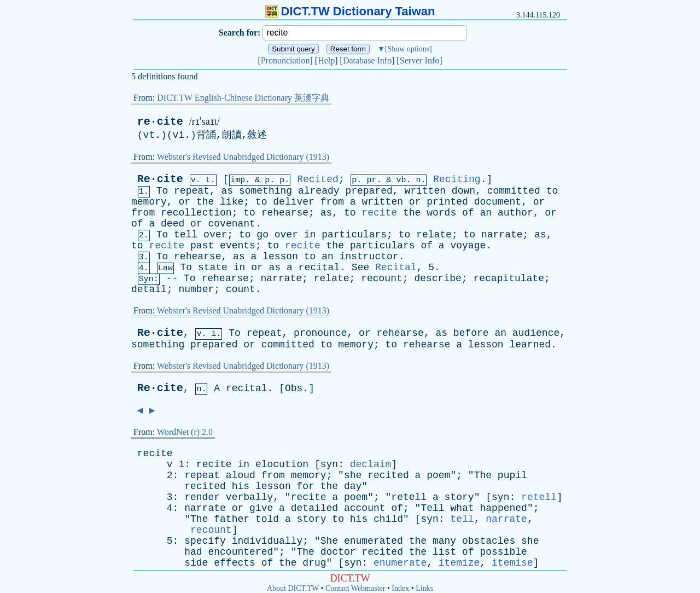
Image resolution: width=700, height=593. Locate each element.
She (329, 541)
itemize (459, 563)
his (241, 486)
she (353, 475)
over (215, 235)
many (444, 541)
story (459, 497)
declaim (371, 464)
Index (400, 588)
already (319, 191)
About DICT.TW (293, 588)
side (196, 563)
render (202, 497)
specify (205, 541)
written (425, 191)
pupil (512, 475)
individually (267, 541)
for (306, 486)
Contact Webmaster (355, 588)
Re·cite (160, 179)
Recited (318, 179)
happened (503, 508)
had (193, 552)
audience (536, 333)
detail (149, 289)
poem (438, 475)
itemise (512, 563)
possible (503, 552)
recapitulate (509, 278)
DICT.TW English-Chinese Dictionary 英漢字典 (243, 98)
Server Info (419, 60)
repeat (192, 191)
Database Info (367, 60)
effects (235, 563)
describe (437, 278)
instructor (369, 257)
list (444, 552)
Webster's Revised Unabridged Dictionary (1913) (243, 157)
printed (447, 202)
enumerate (400, 563)
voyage (468, 246)
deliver (294, 202)
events (238, 246)
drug (314, 563)
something (266, 191)
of (468, 213)
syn (329, 464)
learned (530, 345)
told (267, 519)
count (241, 289)
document (498, 202)
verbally (249, 497)
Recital (396, 268)
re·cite (160, 122)
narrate (502, 235)
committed (514, 191)
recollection (196, 213)
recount (382, 278)
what (462, 508)
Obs (294, 388)
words (441, 213)
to (552, 191)
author (515, 213)
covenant (232, 224)
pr (371, 180)
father (232, 519)
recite (379, 213)
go (262, 235)
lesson (280, 257)
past (202, 246)
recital (319, 268)
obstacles (489, 541)
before (471, 333)
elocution (282, 464)
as (227, 191)
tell (186, 235)
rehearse (285, 213)
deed (173, 224)
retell (409, 497)
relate (434, 235)
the (205, 202)
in (310, 235)
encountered (240, 552)
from (332, 202)
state (213, 268)
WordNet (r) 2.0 (185, 432)
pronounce (320, 333)
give (261, 508)
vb (401, 180)
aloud (241, 475)
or (184, 202)
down (463, 191)
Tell (432, 508)
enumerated (374, 541)
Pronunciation (285, 60)
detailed (314, 508)
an (486, 213)
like (232, 202)
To (162, 191)
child (388, 519)
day (353, 486)
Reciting (457, 179)
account (365, 508)
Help (326, 60)
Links (424, 588)
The (483, 475)
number (196, 289)
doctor (338, 552)
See (360, 268)
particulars (354, 235)
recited (388, 475)
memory (149, 202)
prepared (369, 191)
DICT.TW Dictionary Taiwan (350, 11)
